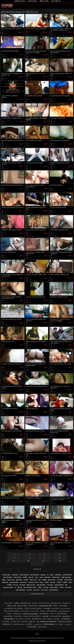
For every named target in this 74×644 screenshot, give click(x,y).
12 (60, 561)
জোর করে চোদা (35, 611)
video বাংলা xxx (12, 606)
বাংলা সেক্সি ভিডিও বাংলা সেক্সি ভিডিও (14, 609)
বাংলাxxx (16, 603)
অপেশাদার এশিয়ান (32, 1)
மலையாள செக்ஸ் (65, 609)
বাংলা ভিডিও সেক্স (15, 622)
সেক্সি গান (56, 606)
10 (28, 561)
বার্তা (39, 580)
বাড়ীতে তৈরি (5, 582)
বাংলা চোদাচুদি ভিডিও (56, 616)
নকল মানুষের (22, 585)
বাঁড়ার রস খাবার (11, 580)
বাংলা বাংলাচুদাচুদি (47, 619)
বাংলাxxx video (65, 619)
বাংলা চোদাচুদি (55, 609)
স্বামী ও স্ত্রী (31, 577)
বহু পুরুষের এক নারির (8, 588)
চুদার (56, 624)
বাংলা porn (47, 609)
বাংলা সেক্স (15, 585)
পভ (15, 588)
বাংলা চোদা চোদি (25, 611)
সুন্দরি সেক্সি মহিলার (24, 575)
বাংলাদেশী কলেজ (68, 580)
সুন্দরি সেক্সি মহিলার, (66, 577)
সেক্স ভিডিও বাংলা (17, 614)
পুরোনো (52, 575)
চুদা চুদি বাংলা (25, 622)
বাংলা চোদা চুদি (19, 619)
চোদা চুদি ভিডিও (18, 616)
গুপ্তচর (41, 577)
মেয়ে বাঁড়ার (46, 588)
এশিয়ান (36, 577)
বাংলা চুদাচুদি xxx (8, 616)
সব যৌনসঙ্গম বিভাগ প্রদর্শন (37, 594)
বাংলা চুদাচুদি (56, 619)
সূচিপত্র (37, 634)
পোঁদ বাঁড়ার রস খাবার (33, 582)
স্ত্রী (48, 575)
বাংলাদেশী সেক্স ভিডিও (44, 603)
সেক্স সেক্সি (34, 603)
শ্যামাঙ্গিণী (25, 577)
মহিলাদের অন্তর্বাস (6, 575)
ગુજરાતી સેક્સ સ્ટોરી (18, 624)
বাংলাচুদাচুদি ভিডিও (44, 614)
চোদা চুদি (9, 614)
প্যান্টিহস (4, 580)
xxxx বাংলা (32, 622)
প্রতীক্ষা (70, 582)
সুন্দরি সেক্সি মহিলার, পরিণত (30, 588)
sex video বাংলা (37, 619)
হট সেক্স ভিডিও (6, 622)
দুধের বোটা (53, 582)
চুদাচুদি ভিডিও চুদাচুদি (25, 603)
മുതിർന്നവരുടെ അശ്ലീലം (30, 614)
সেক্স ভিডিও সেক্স (37, 569)
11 (43, 561)
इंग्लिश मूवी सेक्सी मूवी (9, 619)
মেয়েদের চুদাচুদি (8, 603)
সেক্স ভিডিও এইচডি (33, 606)
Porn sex (43, 575)
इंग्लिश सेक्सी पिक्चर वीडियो (45, 606)
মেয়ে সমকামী (60, 580)
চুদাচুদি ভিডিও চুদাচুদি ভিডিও (65, 622)
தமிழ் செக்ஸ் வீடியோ (64, 611)
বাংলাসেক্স (43, 611)
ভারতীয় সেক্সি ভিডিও (52, 611)
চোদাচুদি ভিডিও (29, 624)
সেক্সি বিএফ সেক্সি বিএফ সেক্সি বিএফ (33, 609)
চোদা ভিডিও (28, 619)
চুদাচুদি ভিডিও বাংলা (56, 603)
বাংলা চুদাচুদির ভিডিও (62, 614)
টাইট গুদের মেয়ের (31, 585)
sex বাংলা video (22, 606)
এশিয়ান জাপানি (17, 577)
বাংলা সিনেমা (36, 590)
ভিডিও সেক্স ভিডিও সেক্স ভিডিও (12, 611)
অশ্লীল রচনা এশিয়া (44, 1)
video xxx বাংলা (7, 624)
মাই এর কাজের (44, 590)
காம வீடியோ (68, 624)
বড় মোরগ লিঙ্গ (23, 582)
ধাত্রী (66, 585)
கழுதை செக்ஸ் (38, 624)
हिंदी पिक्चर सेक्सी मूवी (49, 624)
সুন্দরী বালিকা (15, 575)
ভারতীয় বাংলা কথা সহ (20, 1)
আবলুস (41, 582)
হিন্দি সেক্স (53, 614)
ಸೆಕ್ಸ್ (38, 622)
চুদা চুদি (61, 624)
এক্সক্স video (46, 616)
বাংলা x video (63, 606)
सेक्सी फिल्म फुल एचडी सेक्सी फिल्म (48, 622)
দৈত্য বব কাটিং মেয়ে (56, 1)
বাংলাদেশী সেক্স (66, 603)
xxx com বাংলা (67, 616)
